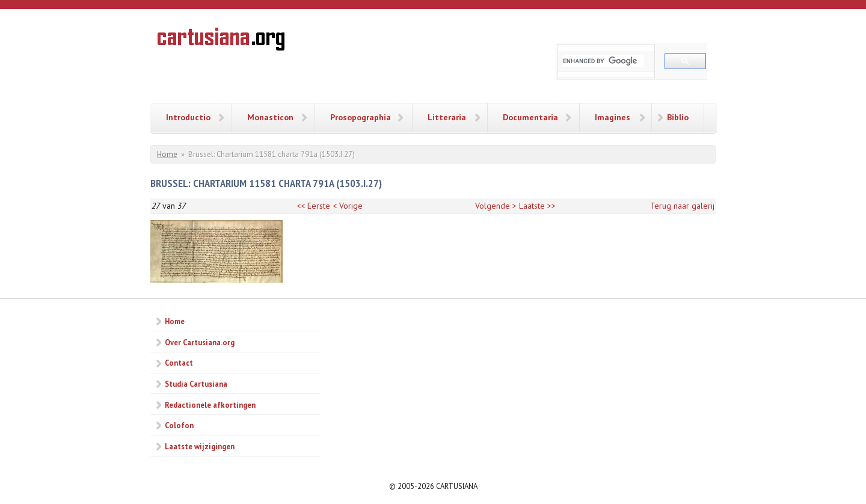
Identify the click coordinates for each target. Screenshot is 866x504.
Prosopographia (361, 117)
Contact (179, 363)
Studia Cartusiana (196, 384)
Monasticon (270, 117)
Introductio (188, 117)
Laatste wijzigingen (200, 446)
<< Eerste (313, 206)
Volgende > (496, 206)
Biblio (678, 117)
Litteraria (447, 117)
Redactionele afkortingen (210, 405)
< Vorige (348, 206)
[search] (603, 61)
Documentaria (530, 117)
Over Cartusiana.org (200, 342)
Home (167, 154)
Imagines (613, 117)
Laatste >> (537, 206)
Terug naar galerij (682, 206)
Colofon (179, 425)
